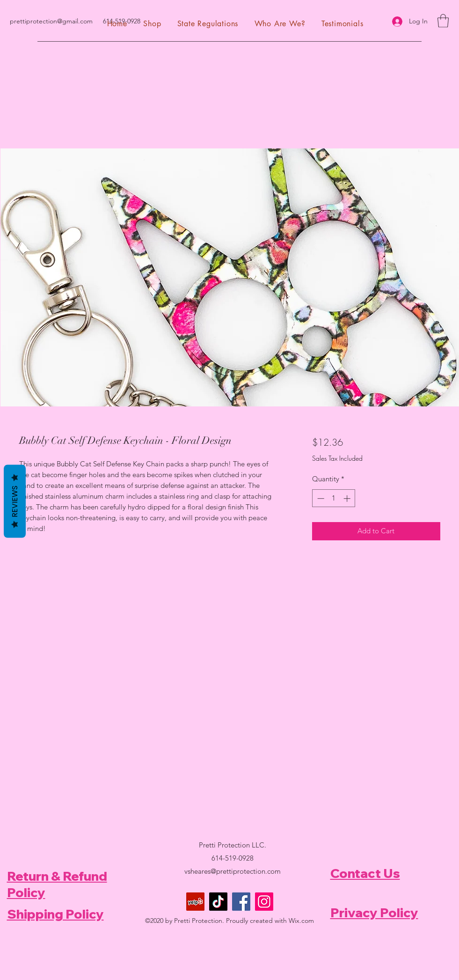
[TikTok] (218, 902)
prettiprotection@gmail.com (51, 21)
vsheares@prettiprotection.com (233, 871)
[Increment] (348, 498)
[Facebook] (241, 902)
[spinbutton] (334, 498)
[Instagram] (264, 902)
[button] (443, 21)
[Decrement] (320, 498)
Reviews (15, 501)
